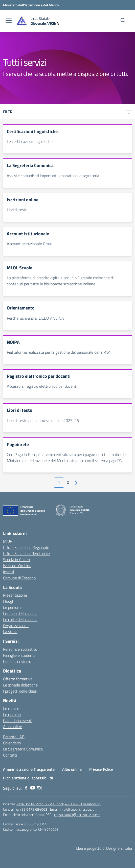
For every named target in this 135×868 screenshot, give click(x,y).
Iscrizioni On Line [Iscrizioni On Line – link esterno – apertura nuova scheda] (17, 566)
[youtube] (33, 788)
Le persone (12, 607)
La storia (10, 632)
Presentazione (15, 595)
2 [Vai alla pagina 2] (68, 482)
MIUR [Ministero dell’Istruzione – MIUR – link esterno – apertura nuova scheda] (8, 541)
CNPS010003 (48, 829)
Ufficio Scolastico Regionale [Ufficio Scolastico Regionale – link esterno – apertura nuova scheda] (26, 547)
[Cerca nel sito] (123, 21)
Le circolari (12, 714)
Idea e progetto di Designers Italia (104, 848)
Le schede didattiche (20, 685)
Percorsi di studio (17, 661)
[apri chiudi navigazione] (9, 21)
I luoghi (9, 601)
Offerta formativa (18, 679)
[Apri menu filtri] (129, 112)
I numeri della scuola (20, 613)
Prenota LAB (14, 737)
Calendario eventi (18, 720)
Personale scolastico (20, 649)
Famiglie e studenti (19, 655)
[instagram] (39, 788)
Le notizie (11, 708)
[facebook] (26, 788)
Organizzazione (16, 626)
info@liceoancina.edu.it (77, 809)
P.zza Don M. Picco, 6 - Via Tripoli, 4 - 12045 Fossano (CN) (59, 804)
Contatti (10, 755)
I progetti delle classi (20, 691)
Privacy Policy (101, 769)
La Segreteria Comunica (23, 749)
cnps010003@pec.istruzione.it (77, 815)
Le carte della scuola (20, 619)
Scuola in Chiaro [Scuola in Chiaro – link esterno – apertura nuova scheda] (16, 560)
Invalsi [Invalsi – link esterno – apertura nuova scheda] (8, 572)
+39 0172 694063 (33, 809)
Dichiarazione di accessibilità (28, 778)
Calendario (12, 743)
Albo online (13, 727)
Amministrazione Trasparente (29, 769)
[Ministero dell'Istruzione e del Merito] (31, 5)
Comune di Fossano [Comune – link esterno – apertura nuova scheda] (19, 578)
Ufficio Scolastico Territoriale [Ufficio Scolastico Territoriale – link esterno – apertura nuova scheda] (26, 553)
